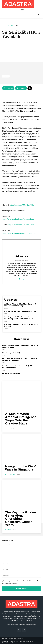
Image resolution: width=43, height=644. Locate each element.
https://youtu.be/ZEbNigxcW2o (22, 204)
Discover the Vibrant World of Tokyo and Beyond (21, 324)
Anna (7, 427)
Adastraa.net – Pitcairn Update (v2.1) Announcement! (17, 366)
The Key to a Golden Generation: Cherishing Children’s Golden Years (19, 317)
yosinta (8, 529)
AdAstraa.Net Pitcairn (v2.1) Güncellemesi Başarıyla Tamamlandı (19, 358)
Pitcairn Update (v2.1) (11, 352)
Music (6, 76)
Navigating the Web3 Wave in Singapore (20, 310)
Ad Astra (10, 26)
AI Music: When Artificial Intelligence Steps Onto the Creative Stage (22, 304)
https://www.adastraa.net (21, 259)
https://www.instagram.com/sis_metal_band (20, 232)
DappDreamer (10, 473)
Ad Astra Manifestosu (11, 372)
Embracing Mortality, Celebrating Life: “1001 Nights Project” (20, 345)
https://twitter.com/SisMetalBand (21, 224)
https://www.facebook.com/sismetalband (18, 218)
